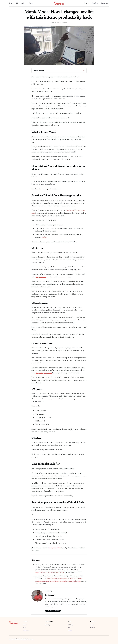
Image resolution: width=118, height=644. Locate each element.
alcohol (44, 237)
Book (31, 3)
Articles (92, 625)
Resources (105, 3)
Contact (70, 630)
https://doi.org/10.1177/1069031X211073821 (50, 572)
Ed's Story (71, 625)
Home (11, 3)
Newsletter (95, 3)
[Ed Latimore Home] (59, 3)
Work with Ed (21, 3)
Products (93, 628)
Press (69, 628)
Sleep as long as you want (44, 373)
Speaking (48, 625)
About (87, 3)
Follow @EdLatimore (53, 611)
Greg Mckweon (41, 277)
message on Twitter (55, 548)
